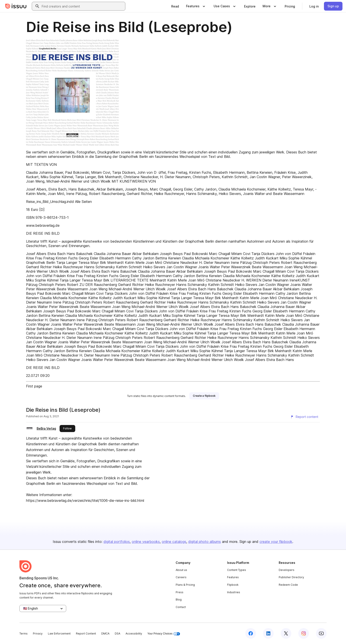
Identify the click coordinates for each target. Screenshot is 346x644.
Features (233, 577)
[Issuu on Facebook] (251, 633)
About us (181, 570)
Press (180, 592)
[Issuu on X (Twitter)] (286, 633)
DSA (118, 634)
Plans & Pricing (185, 585)
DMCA (105, 634)
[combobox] (83, 6)
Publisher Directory (291, 577)
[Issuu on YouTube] (321, 633)
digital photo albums (205, 542)
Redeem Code (288, 585)
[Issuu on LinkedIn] (268, 633)
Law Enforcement (59, 634)
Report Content (86, 634)
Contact (181, 607)
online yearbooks (146, 542)
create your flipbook (276, 542)
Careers (181, 577)
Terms (24, 634)
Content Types (237, 570)
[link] (175, 6)
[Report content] (304, 417)
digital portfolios (117, 542)
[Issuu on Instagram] (304, 633)
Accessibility (134, 634)
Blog (179, 600)
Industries (234, 592)
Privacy (38, 634)
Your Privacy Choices (164, 634)
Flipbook (233, 585)
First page (34, 386)
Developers (287, 570)
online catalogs (174, 542)
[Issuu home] (16, 6)
